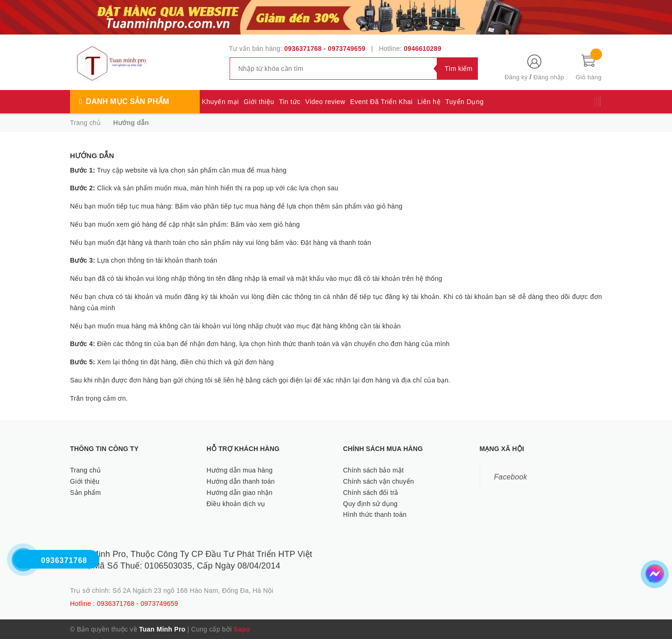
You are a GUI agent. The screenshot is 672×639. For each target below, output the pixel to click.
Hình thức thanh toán (375, 514)
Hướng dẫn (92, 156)
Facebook (511, 477)
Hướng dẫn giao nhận (240, 493)
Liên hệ (429, 102)
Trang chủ (85, 470)
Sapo (242, 629)
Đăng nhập (549, 77)
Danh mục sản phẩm (127, 101)
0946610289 (422, 49)
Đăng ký (516, 77)
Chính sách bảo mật (373, 470)
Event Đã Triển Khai (381, 102)
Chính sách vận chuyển (378, 481)
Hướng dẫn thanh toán (241, 481)
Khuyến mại (220, 102)
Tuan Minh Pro (162, 629)
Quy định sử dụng (370, 504)
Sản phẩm (85, 493)
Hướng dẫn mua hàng (240, 470)
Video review (325, 102)
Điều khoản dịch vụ (236, 504)
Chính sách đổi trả (371, 493)
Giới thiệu (259, 102)
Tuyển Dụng (464, 102)
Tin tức (290, 102)
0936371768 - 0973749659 (325, 49)
